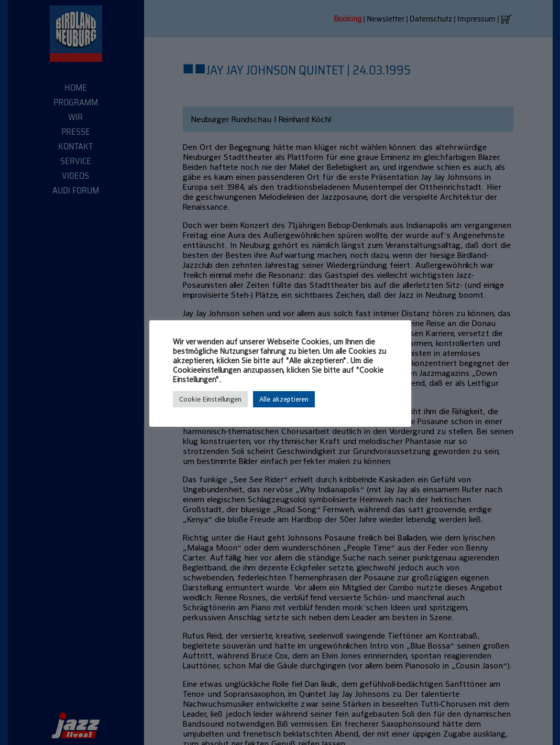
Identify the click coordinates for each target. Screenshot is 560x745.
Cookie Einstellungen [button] (210, 399)
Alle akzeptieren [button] (284, 399)
